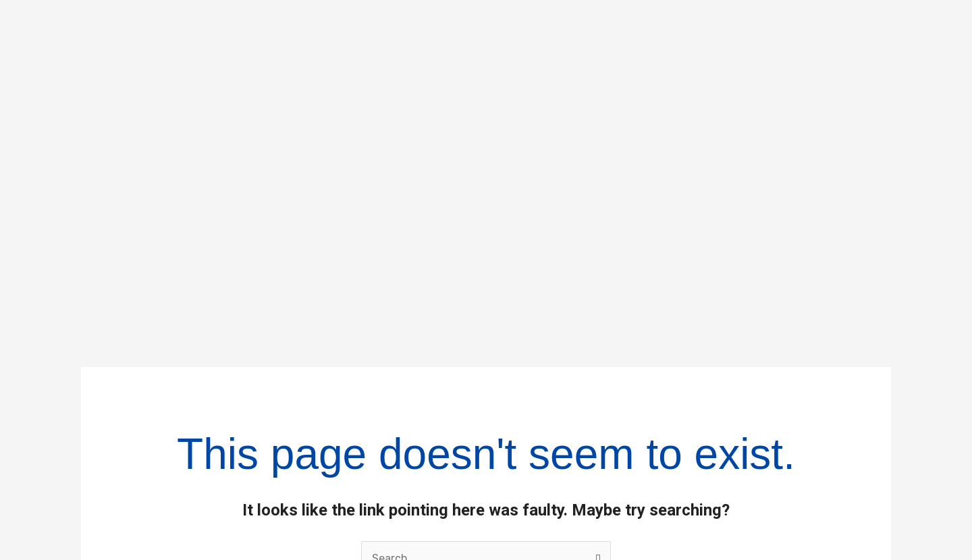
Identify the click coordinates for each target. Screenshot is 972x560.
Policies (773, 422)
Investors (537, 457)
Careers (531, 493)
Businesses (548, 422)
